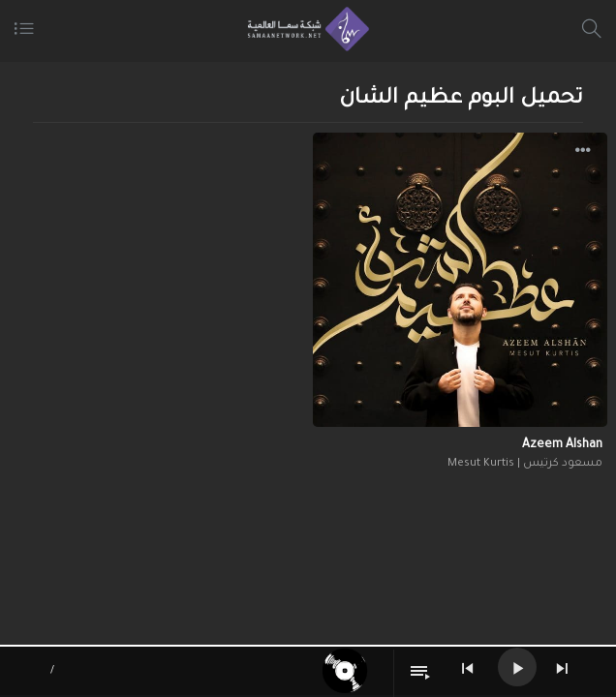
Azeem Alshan (562, 445)
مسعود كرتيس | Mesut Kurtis (525, 464)
